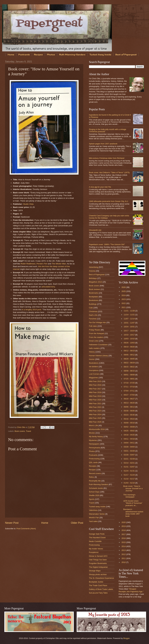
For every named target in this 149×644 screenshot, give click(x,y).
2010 (124, 562)
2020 (124, 522)
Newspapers (94, 444)
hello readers (94, 348)
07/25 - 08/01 (129, 379)
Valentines (93, 510)
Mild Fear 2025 (95, 418)
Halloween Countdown (98, 345)
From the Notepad (96, 333)
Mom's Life (93, 425)
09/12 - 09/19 (129, 351)
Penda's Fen (42, 264)
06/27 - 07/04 (129, 395)
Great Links (94, 341)
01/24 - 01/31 (129, 471)
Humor (92, 359)
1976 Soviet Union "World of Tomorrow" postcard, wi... (133, 503)
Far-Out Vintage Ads (97, 322)
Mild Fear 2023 (95, 411)
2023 (124, 299)
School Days (94, 492)
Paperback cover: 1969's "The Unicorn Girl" (107, 244)
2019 (124, 526)
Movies (92, 433)
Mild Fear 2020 (95, 400)
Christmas (93, 311)
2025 (124, 291)
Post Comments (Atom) (26, 529)
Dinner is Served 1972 (98, 556)
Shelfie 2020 (94, 495)
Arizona (92, 271)
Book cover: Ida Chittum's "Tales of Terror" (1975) (109, 172)
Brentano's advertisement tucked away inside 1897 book (133, 513)
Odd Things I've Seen (98, 560)
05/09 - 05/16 (129, 423)
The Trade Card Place (98, 585)
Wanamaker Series (97, 514)
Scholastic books (96, 488)
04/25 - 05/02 (129, 431)
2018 (124, 530)
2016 (124, 538)
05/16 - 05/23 (129, 419)
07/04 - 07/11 (129, 391)
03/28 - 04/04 (129, 447)
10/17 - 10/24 (129, 331)
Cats (91, 308)
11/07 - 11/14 (129, 319)
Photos (51, 54)
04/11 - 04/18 (129, 439)
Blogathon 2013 (95, 282)
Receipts (93, 466)
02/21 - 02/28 (129, 459)
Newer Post (12, 523)
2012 (124, 554)
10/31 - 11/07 (129, 323)
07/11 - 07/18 (129, 387)
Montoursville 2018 (97, 429)
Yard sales (93, 521)
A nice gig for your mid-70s (100, 187)
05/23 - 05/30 (129, 415)
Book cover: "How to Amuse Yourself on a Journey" (133, 488)
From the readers (96, 337)
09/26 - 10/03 (129, 343)
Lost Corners (94, 374)
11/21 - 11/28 (129, 311)
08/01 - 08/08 (129, 375)
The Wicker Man (59, 264)
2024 (124, 295)
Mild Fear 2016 (95, 385)
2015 (124, 542)
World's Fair (94, 518)
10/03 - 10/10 (129, 339)
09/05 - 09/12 (129, 355)
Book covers (20, 431)
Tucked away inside (97, 507)
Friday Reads (95, 330)
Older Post (77, 523)
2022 (124, 303)
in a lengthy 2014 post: (32, 310)
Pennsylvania (95, 448)
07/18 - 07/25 (129, 383)
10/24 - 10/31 (129, 327)
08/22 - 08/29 (129, 363)
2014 (124, 546)
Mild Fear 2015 (95, 381)
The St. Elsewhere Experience (101, 578)
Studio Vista (28, 204)
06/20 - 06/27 (129, 399)
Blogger (126, 638)
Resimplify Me (95, 481)
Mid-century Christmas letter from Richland (107, 158)
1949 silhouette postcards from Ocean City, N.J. (109, 201)
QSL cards (93, 462)
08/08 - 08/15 (129, 371)
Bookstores (94, 300)
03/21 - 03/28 (129, 451)
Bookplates (94, 297)
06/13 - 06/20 (129, 403)
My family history (96, 436)
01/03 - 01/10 (129, 483)
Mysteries (93, 440)
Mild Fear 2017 (95, 389)
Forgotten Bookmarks (98, 563)
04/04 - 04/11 (129, 443)
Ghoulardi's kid (95, 230)
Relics (91, 477)
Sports (92, 499)
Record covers (95, 473)
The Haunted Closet (97, 538)
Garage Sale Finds (97, 534)
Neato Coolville (95, 541)
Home (11, 54)
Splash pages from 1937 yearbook (103, 144)
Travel (28, 431)
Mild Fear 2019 (95, 396)
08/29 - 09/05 (129, 359)
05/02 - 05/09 (129, 427)
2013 (124, 550)
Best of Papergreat (97, 275)
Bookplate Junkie (96, 582)
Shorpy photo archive (98, 574)
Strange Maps (95, 571)
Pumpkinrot (94, 552)
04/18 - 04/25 (129, 435)
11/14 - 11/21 (129, 315)
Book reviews (95, 289)
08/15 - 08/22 (129, 367)
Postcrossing (94, 459)
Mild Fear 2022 (95, 407)
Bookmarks (94, 293)
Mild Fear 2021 (95, 403)
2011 (124, 558)
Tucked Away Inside (100, 54)
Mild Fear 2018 (95, 392)
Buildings (93, 304)
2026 (124, 287)
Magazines (93, 378)
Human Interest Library (98, 356)
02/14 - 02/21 (129, 463)
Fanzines (93, 319)
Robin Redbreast (28, 264)
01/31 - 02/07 (129, 467)
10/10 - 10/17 (129, 335)
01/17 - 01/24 (129, 475)
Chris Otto (21, 427)
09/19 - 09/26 (129, 347)
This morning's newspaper (129, 496)
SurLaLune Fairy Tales (98, 593)
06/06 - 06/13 (129, 407)
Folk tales (93, 326)
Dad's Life (93, 315)
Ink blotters (94, 367)
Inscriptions (94, 370)
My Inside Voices (96, 549)
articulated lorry (48, 287)
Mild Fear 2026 (95, 422)
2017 (124, 534)
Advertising (94, 267)
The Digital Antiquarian (98, 567)
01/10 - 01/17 (129, 479)
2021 (124, 307)
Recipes (38, 54)
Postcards (24, 54)
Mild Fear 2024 (95, 414)
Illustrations (94, 363)
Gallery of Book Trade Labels (101, 589)
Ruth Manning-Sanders (72, 54)
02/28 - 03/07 (129, 455)
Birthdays (93, 278)
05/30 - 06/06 (129, 411)
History (92, 352)
